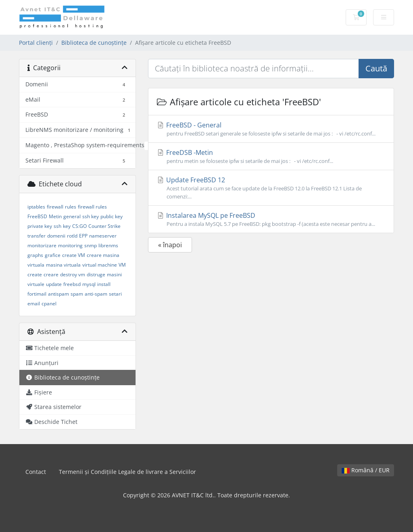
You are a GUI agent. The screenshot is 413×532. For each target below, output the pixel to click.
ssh (57, 226)
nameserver (103, 236)
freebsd (72, 284)
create (35, 274)
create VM (74, 255)
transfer (37, 236)
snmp (91, 245)
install (104, 284)
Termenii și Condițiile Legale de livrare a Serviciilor (127, 472)
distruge (96, 274)
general (72, 216)
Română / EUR (366, 470)
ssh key (91, 216)
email (34, 304)
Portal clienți (36, 43)
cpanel (49, 304)
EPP (83, 236)
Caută (376, 68)
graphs (35, 255)
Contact (36, 472)
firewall (55, 207)
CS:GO (79, 226)
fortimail (37, 294)
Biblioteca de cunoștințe (94, 43)
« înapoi (170, 245)
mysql (89, 284)
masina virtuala (63, 265)
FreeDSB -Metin (271, 156)
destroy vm (73, 274)
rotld (72, 236)
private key (40, 226)
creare (51, 274)
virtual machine (100, 265)
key (67, 226)
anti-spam (96, 294)
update (54, 284)
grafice (53, 255)
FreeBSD (37, 216)
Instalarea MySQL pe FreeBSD (271, 219)
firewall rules (92, 207)
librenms (108, 245)
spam (77, 294)
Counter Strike (104, 226)
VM (122, 265)
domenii (56, 236)
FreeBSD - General (271, 129)
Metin (55, 216)
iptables (36, 207)
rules (71, 207)
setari (115, 294)
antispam (58, 294)
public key (112, 216)
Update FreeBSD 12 (271, 188)
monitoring (70, 245)
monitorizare (42, 245)
